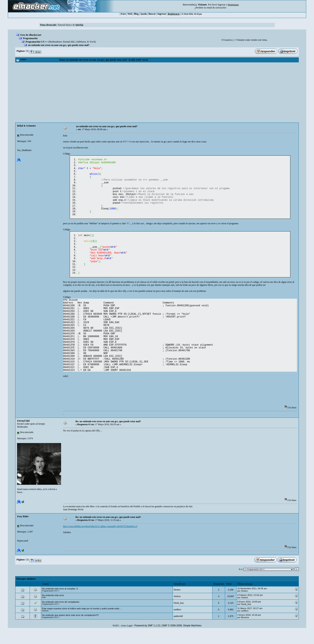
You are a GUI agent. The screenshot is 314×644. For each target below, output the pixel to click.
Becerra (245, 631)
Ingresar (222, 5)
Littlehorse (81, 42)
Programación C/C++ (36, 42)
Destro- (177, 603)
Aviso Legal (127, 639)
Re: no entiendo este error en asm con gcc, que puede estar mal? (108, 435)
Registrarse (174, 14)
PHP (44, 611)
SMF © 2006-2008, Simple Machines (182, 639)
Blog (136, 14)
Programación (30, 38)
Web (130, 14)
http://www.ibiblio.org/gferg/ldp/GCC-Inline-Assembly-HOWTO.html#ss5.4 (100, 540)
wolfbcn (177, 623)
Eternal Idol (69, 42)
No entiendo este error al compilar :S (60, 602)
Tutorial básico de (70, 25)
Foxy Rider (23, 530)
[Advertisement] (157, 92)
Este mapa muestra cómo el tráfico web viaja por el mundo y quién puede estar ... (82, 622)
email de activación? (216, 8)
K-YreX (91, 42)
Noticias (45, 624)
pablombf (178, 630)
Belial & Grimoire (26, 126)
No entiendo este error (53, 609)
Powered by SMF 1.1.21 (147, 639)
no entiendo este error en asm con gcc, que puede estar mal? (59, 45)
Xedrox (177, 610)
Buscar (152, 14)
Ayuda (143, 14)
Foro (123, 14)
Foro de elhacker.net (31, 35)
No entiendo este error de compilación (61, 616)
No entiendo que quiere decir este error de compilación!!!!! (70, 629)
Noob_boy (179, 617)
